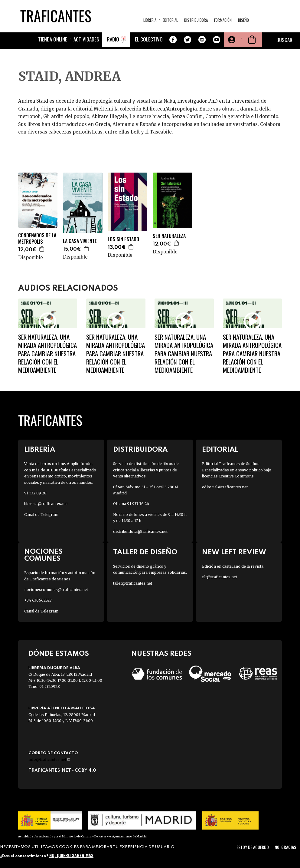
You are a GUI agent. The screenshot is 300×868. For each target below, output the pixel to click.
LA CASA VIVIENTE (80, 241)
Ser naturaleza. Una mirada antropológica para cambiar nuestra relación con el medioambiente (47, 353)
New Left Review (234, 552)
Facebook (173, 40)
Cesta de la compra (252, 40)
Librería (40, 450)
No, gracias (285, 847)
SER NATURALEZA (169, 236)
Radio (113, 39)
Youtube (217, 40)
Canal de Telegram (41, 515)
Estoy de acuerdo (253, 847)
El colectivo (149, 39)
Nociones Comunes (43, 555)
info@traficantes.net (49, 759)
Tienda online (53, 39)
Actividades (86, 39)
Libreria (150, 20)
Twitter (187, 40)
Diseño (243, 20)
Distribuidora (196, 20)
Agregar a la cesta (42, 249)
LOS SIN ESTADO (123, 239)
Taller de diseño (145, 552)
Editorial (170, 20)
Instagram (202, 40)
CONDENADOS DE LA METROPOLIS (37, 239)
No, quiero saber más (71, 855)
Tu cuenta (231, 40)
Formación (223, 20)
